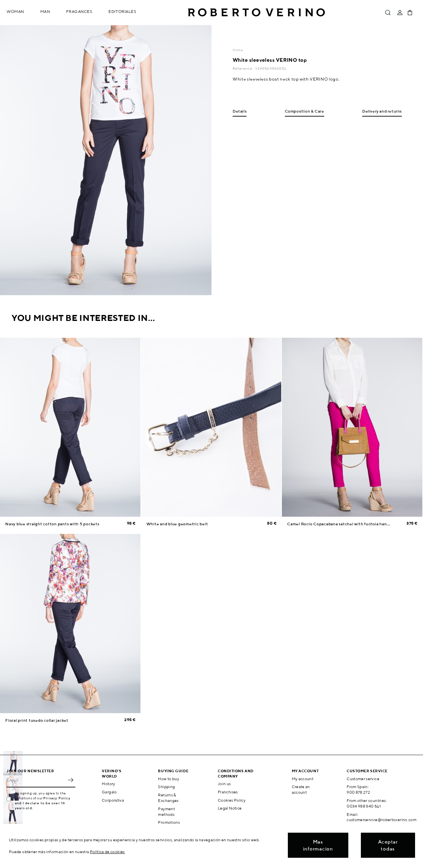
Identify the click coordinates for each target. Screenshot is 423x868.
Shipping (166, 787)
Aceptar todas (388, 845)
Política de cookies (107, 852)
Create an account (301, 789)
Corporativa (113, 800)
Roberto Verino (256, 13)
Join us (224, 784)
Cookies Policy (232, 800)
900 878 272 (358, 792)
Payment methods (166, 812)
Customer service (363, 779)
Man (45, 11)
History (109, 784)
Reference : (244, 68)
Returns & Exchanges (168, 798)
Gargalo (109, 792)
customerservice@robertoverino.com (382, 820)
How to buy (169, 779)
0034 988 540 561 (364, 806)
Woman (15, 11)
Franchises (228, 792)
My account (303, 779)
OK (70, 780)
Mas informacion (318, 845)
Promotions (169, 822)
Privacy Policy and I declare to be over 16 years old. (43, 803)
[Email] (36, 780)
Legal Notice (230, 808)
